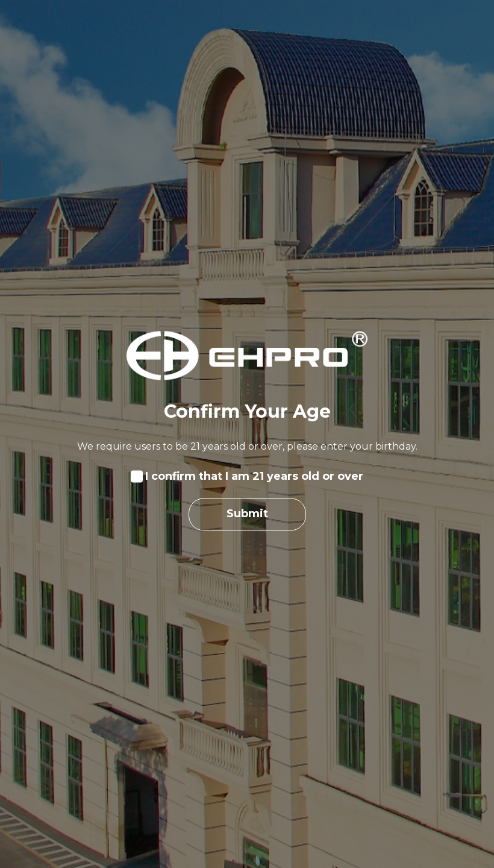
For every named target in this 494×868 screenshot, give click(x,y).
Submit (247, 514)
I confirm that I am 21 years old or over (254, 476)
